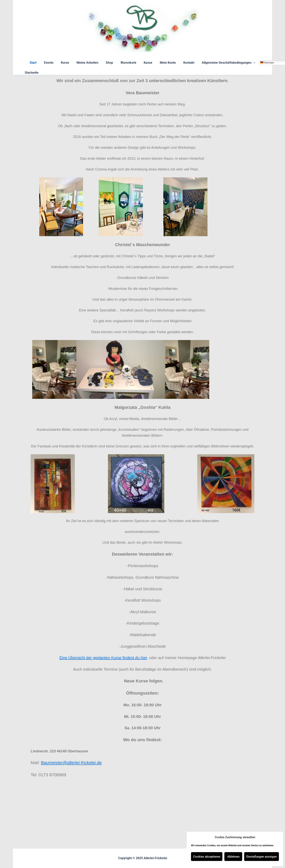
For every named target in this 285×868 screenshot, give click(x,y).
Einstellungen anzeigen (262, 857)
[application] (248, 63)
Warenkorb (128, 63)
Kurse (68, 63)
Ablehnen (233, 857)
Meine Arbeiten (89, 63)
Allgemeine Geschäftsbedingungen (223, 63)
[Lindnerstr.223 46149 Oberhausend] (142, 817)
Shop (110, 63)
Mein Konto (165, 63)
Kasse (146, 63)
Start (38, 63)
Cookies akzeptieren (207, 857)
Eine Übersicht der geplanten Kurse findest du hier (103, 658)
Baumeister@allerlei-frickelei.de (71, 763)
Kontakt (185, 63)
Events (53, 63)
